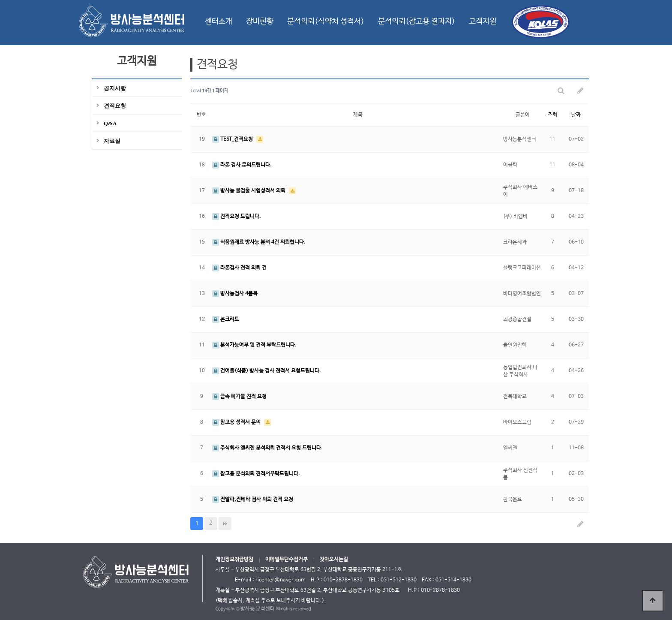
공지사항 (115, 88)
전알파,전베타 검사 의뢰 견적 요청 (253, 500)
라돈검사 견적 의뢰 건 (239, 268)
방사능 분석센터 (258, 609)
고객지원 (483, 21)
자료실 (112, 141)
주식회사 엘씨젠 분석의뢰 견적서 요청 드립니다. (267, 448)
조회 (552, 115)
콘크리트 (226, 319)
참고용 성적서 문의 (237, 422)
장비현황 (260, 21)
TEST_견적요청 (233, 139)
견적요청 (115, 106)
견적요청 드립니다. (237, 217)
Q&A (110, 123)
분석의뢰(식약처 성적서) (326, 21)
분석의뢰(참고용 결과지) (417, 21)
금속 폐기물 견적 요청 (239, 397)
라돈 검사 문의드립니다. (242, 165)
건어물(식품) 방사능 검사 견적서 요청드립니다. (267, 371)
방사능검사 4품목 (235, 294)
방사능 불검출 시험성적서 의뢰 (249, 191)
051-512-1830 (399, 580)
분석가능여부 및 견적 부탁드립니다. (254, 345)
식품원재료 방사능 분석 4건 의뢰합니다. (259, 242)
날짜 (576, 115)
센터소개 (219, 21)
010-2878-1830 (440, 590)
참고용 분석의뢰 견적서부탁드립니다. (256, 474)
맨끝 (225, 524)
